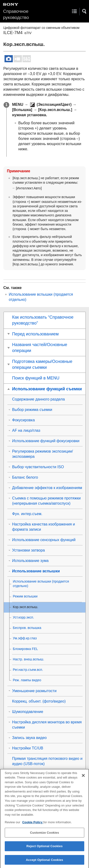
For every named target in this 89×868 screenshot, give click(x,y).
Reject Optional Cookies (44, 850)
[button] (84, 11)
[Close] (83, 779)
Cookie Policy (33, 826)
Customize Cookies (44, 836)
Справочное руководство (16, 14)
